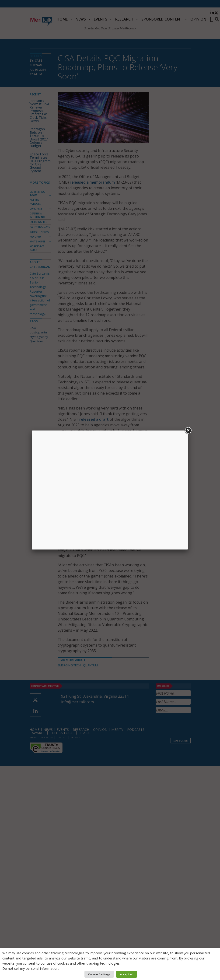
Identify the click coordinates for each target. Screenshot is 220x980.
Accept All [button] (127, 974)
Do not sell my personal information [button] (30, 968)
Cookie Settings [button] (99, 974)
